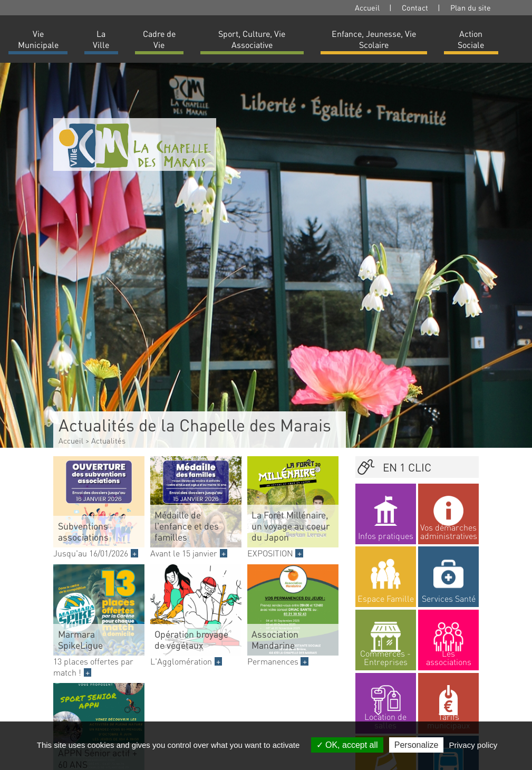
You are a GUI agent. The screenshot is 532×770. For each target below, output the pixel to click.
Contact (415, 7)
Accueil (367, 7)
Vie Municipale (38, 39)
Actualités (108, 440)
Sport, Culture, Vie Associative (252, 39)
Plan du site (471, 7)
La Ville (101, 39)
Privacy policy (473, 745)
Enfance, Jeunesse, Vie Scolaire (374, 39)
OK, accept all (347, 745)
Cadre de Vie (159, 39)
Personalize (417, 745)
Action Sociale (471, 39)
